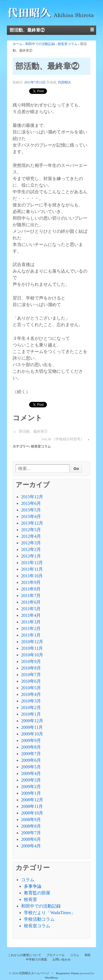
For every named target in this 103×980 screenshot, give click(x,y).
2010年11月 (32, 648)
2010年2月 (31, 708)
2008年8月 (31, 826)
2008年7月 (31, 833)
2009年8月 (31, 747)
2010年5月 (31, 688)
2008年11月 (32, 806)
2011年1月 (31, 635)
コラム (28, 880)
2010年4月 (31, 694)
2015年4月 (31, 516)
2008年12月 (32, 800)
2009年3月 (31, 780)
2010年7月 (31, 675)
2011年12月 (32, 563)
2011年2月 (31, 628)
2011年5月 (31, 609)
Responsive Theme (68, 973)
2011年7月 (31, 596)
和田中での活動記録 (40, 44)
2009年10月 (32, 734)
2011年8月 (31, 589)
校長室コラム (68, 44)
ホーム (18, 44)
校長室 (30, 899)
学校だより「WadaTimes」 (50, 913)
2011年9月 (31, 582)
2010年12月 (32, 642)
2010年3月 (31, 701)
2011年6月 (31, 602)
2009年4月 (31, 773)
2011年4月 (31, 615)
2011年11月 (32, 569)
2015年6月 (31, 503)
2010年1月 (31, 714)
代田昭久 (65, 82)
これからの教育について (25, 955)
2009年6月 (31, 760)
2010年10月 (32, 655)
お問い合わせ (62, 959)
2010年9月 (31, 661)
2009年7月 (31, 754)
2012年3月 (31, 543)
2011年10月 (32, 576)
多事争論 (33, 886)
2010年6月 (31, 681)
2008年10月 (32, 813)
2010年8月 (31, 668)
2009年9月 (31, 740)
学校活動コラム (39, 919)
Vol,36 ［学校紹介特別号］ (63, 439)
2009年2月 (31, 787)
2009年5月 (31, 767)
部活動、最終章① (33, 431)
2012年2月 (31, 549)
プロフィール (55, 955)
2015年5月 (31, 510)
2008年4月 (31, 846)
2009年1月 (31, 793)
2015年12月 (32, 497)
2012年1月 (31, 556)
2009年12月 (32, 721)
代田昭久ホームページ (34, 973)
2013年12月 (32, 523)
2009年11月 (32, 727)
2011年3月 (31, 622)
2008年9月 (31, 820)
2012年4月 (31, 536)
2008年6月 (31, 839)
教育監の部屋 (37, 893)
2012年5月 (31, 530)
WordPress (51, 978)
